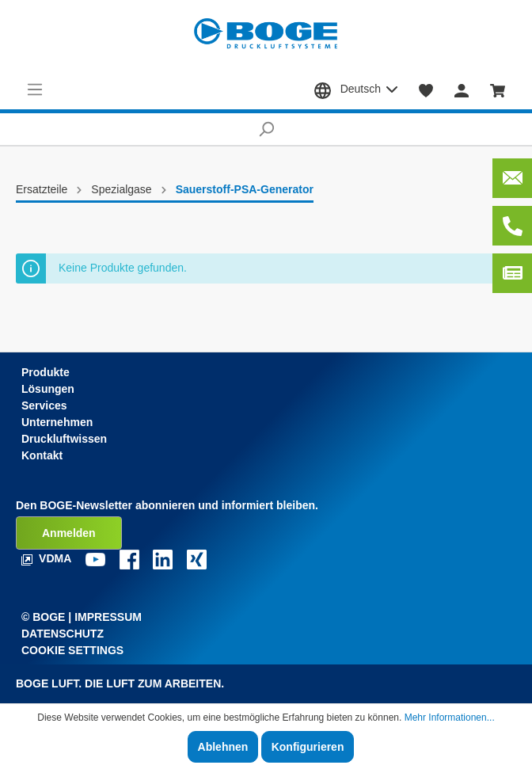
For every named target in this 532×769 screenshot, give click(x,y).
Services (44, 405)
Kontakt (42, 455)
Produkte (46, 372)
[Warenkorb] (498, 89)
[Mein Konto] (462, 89)
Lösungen (48, 389)
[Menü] (35, 89)
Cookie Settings (72, 650)
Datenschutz (63, 634)
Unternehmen (57, 422)
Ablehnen (223, 747)
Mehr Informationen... (450, 718)
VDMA (48, 558)
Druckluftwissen (64, 439)
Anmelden (69, 533)
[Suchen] (266, 129)
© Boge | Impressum (82, 617)
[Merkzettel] (426, 89)
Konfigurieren (308, 747)
